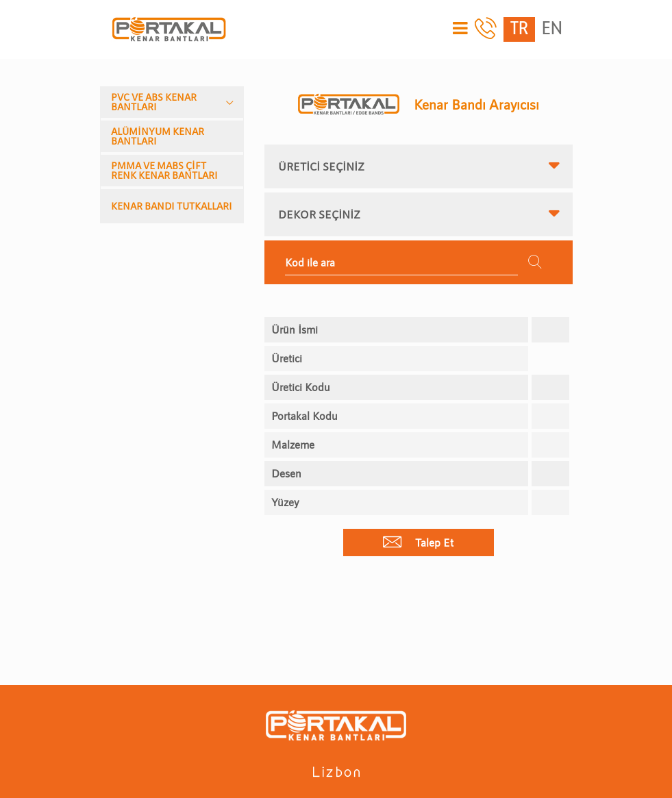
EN (552, 29)
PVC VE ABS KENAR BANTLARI (154, 102)
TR (519, 29)
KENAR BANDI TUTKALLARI (172, 206)
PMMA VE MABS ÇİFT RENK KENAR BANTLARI (164, 170)
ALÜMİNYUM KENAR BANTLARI (158, 136)
